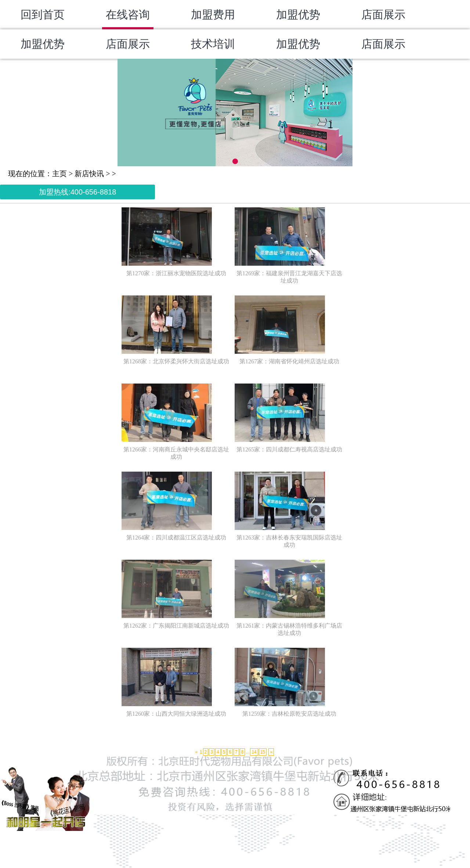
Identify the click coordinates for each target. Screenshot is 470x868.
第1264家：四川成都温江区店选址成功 (176, 537)
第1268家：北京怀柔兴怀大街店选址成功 (176, 361)
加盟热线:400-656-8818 (77, 192)
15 (263, 752)
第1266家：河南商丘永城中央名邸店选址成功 (176, 453)
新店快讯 (89, 174)
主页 (59, 174)
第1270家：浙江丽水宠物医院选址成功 (176, 273)
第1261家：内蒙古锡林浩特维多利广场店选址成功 (289, 629)
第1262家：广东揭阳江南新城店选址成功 (176, 626)
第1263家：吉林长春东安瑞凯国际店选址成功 (289, 541)
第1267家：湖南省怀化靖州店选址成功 (289, 361)
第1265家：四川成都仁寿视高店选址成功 (289, 449)
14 (254, 752)
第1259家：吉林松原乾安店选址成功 (289, 714)
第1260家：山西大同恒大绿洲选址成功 (176, 714)
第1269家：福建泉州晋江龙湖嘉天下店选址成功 (289, 277)
